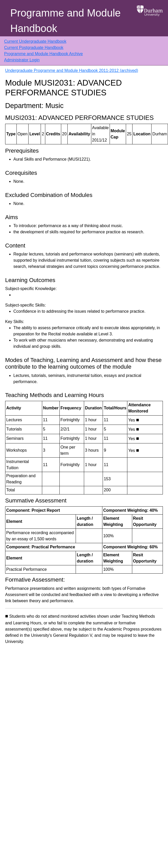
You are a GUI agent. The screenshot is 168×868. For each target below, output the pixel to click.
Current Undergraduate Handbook (35, 41)
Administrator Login (22, 60)
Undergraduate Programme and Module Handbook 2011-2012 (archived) (72, 71)
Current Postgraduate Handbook (34, 48)
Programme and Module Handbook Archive (43, 54)
